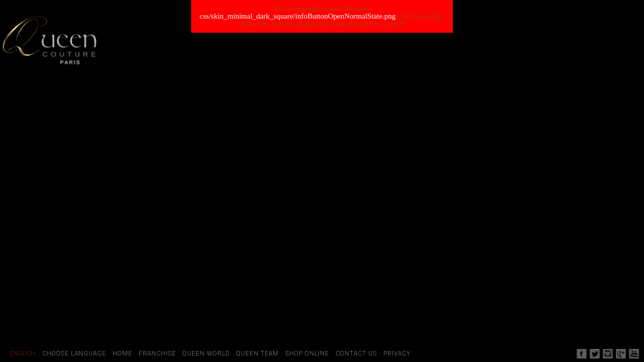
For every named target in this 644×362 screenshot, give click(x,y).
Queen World (206, 353)
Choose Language (74, 353)
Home (123, 353)
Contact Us (356, 353)
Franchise (157, 353)
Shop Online (307, 353)
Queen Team (258, 353)
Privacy (397, 353)
